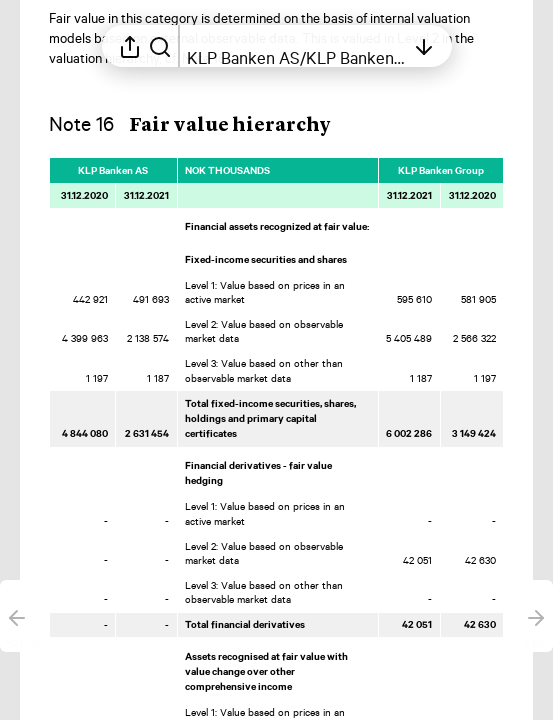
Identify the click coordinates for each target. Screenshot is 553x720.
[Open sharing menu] (130, 46)
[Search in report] (160, 46)
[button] (206, 125)
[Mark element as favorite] (516, 170)
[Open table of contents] (296, 46)
